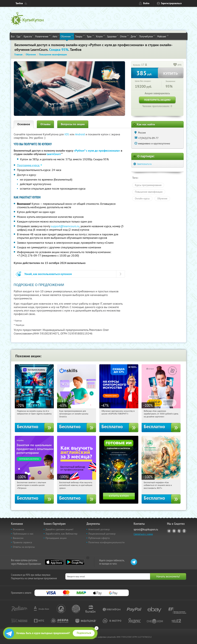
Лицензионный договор (102, 534)
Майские (163, 36)
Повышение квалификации (149, 192)
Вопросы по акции (73, 124)
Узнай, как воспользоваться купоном (48, 274)
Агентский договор (99, 529)
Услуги (100, 36)
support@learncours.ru (65, 226)
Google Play (75, 562)
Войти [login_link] (146, 3)
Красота (28, 36)
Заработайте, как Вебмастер (61, 534)
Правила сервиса (22, 542)
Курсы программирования (148, 185)
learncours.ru (144, 164)
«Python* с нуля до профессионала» (97, 151)
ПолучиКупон (147, 36)
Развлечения (43, 36)
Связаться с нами (143, 534)
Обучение (67, 36)
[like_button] (175, 65)
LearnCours (54, 154)
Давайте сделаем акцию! (59, 529)
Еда (19, 36)
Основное (24, 124)
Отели (124, 36)
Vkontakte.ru (174, 531)
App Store (54, 562)
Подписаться (84, 633)
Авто (56, 36)
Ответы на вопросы (24, 547)
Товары (80, 36)
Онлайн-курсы (142, 198)
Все (13, 36)
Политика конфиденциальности (106, 542)
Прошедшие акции (56, 538)
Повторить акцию (157, 100)
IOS (67, 134)
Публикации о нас (23, 534)
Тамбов (19, 3)
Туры (90, 36)
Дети (134, 36)
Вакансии (18, 538)
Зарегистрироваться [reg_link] (171, 3)
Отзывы (45, 124)
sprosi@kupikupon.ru (146, 529)
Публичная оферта (99, 538)
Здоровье (112, 36)
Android (80, 134)
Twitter (179, 531)
